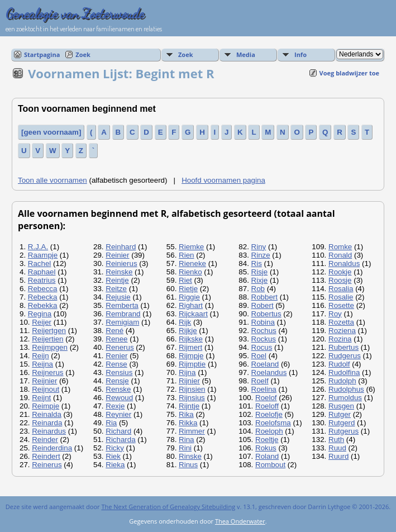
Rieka (115, 465)
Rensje (117, 381)
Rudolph (342, 381)
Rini (185, 448)
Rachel (40, 263)
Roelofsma (273, 423)
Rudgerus (345, 356)
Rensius (119, 372)
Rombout (270, 465)
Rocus (262, 347)
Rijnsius (192, 398)
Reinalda (47, 414)
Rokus (266, 448)
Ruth (336, 440)
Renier (116, 356)
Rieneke (192, 263)
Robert (263, 305)
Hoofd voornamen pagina (223, 180)
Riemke (191, 247)
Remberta (122, 305)
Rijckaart (193, 314)
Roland (267, 456)
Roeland (265, 364)
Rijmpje (191, 356)
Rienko (190, 272)
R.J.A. (38, 247)
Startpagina (42, 54)
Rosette (341, 305)
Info (300, 54)
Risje (260, 272)
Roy (335, 314)
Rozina (340, 339)
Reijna (42, 364)
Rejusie (118, 297)
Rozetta (341, 322)
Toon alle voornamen (53, 180)
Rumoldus (345, 398)
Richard (118, 431)
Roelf (260, 381)
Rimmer (192, 431)
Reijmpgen (50, 347)
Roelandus (269, 372)
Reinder (45, 440)
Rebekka (43, 305)
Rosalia (341, 289)
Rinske (190, 456)
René (114, 331)
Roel (259, 356)
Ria (111, 423)
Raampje (43, 255)
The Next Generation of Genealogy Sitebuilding (168, 507)
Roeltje (267, 440)
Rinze (261, 255)
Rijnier (189, 381)
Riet (185, 280)
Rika (186, 414)
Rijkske (191, 339)
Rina (186, 440)
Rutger (340, 414)
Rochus (264, 331)
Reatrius (42, 280)
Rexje (115, 406)
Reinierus (121, 263)
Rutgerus (343, 431)
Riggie (189, 297)
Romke (340, 247)
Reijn (40, 356)
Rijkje (188, 331)
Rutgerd (342, 423)
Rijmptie (192, 364)
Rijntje (189, 406)
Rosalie (341, 297)
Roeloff (267, 406)
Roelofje (269, 414)
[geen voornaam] (51, 132)
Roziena (342, 331)
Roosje (340, 280)
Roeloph (269, 431)
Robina (263, 322)
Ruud (337, 448)
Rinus (188, 465)
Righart (191, 305)
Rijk (185, 322)
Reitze (116, 289)
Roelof (266, 398)
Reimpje (46, 406)
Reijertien (47, 339)
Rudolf (339, 364)
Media (246, 54)
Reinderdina (52, 448)
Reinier (117, 255)
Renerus (120, 347)
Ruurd (338, 456)
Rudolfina (344, 372)
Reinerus (47, 465)
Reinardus (49, 431)
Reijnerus (47, 372)
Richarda (120, 440)
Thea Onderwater (240, 521)
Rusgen (341, 406)
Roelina (264, 389)
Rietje (188, 289)
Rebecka (43, 297)
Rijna (187, 372)
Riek (113, 456)
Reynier (118, 414)
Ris (257, 263)
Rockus (264, 339)
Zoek (83, 54)
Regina (40, 314)
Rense (116, 364)
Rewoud (119, 398)
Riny (259, 247)
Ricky (115, 448)
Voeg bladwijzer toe (349, 73)
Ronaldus (344, 263)
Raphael (42, 272)
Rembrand (123, 314)
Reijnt (41, 398)
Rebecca (43, 289)
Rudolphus (346, 389)
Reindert (46, 456)
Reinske (119, 272)
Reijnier (44, 381)
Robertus (266, 314)
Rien (186, 255)
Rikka (188, 423)
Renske (118, 389)
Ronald (340, 255)
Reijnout (46, 389)
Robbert (264, 297)
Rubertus (343, 347)
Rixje (260, 280)
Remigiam (122, 322)
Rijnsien (192, 389)
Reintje (117, 280)
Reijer (42, 322)
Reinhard (121, 247)
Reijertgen (49, 331)
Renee (116, 339)
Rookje (340, 272)
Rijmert (190, 347)
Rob (258, 289)
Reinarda (47, 423)
